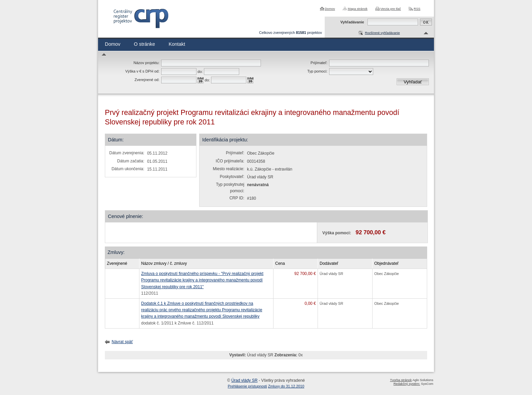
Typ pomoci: (317, 71)
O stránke (145, 44)
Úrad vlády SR (244, 380)
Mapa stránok (358, 9)
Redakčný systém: (407, 384)
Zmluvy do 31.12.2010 (286, 386)
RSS (417, 9)
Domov (330, 9)
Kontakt (177, 44)
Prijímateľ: (319, 63)
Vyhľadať (413, 82)
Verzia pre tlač (391, 9)
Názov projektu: (147, 63)
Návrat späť (122, 342)
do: (200, 72)
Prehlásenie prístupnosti (247, 386)
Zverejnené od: (147, 80)
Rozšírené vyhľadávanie (382, 33)
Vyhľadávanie (352, 22)
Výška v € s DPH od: (142, 71)
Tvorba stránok (401, 380)
